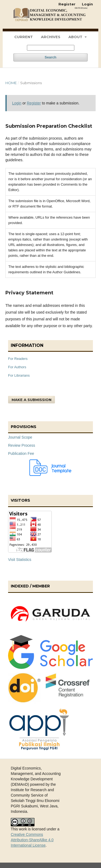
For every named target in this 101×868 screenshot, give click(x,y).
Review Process (22, 445)
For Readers (18, 359)
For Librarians (19, 375)
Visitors (20, 500)
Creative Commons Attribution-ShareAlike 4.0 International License (32, 840)
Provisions (24, 427)
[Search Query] (51, 48)
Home (11, 83)
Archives (51, 37)
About (76, 37)
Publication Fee (21, 453)
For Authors (17, 367)
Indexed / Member (30, 586)
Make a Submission (32, 400)
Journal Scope (20, 437)
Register (67, 4)
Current (24, 37)
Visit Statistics (20, 560)
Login (87, 4)
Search (50, 57)
